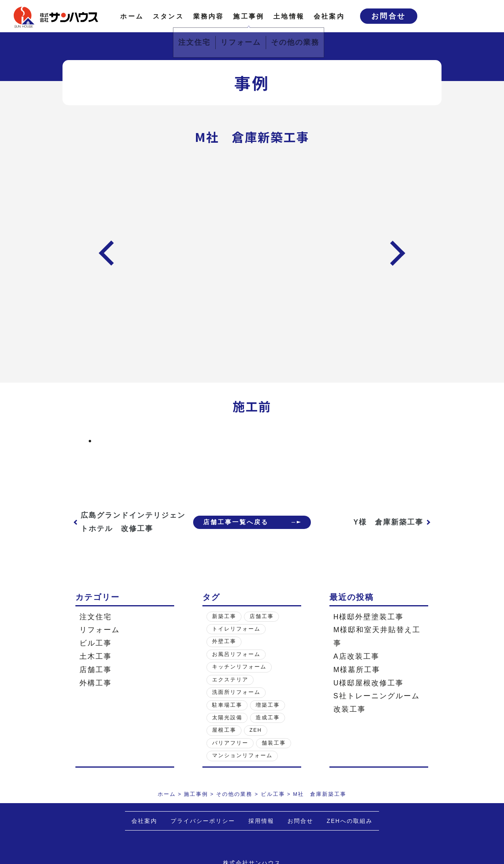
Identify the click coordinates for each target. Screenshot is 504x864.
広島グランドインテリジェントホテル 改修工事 (125, 522)
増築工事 (268, 705)
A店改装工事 (356, 656)
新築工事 (224, 616)
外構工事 (96, 683)
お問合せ (389, 16)
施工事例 (249, 16)
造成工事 (268, 718)
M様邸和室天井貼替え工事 (377, 636)
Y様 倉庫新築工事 (389, 522)
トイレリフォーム (236, 629)
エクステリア (230, 680)
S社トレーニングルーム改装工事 (377, 703)
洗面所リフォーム (236, 692)
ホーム (132, 16)
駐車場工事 (227, 705)
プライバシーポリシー (203, 821)
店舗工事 (96, 670)
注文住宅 (96, 617)
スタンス (168, 16)
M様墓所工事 (357, 670)
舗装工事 (274, 743)
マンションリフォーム (242, 756)
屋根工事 (224, 730)
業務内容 (209, 16)
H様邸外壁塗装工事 (369, 617)
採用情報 (261, 821)
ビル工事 (96, 643)
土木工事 (96, 656)
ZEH (256, 730)
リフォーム (100, 630)
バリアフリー (230, 743)
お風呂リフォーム (236, 654)
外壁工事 (224, 641)
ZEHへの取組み (350, 821)
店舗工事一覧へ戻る (232, 522)
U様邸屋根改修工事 (369, 683)
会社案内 (329, 16)
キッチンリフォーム (239, 667)
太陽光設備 (227, 718)
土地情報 (289, 16)
